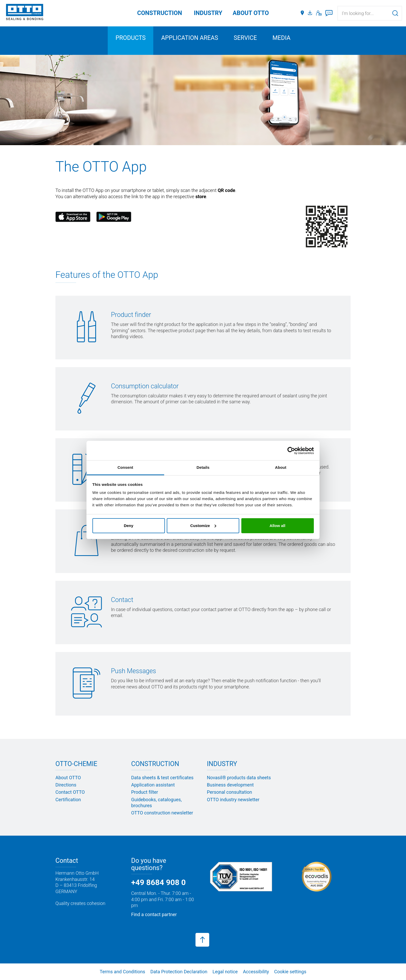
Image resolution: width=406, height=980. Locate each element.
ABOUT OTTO (251, 13)
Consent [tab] (125, 467)
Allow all (277, 526)
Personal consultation (229, 792)
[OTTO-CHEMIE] (25, 13)
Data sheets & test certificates (162, 778)
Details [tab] (203, 467)
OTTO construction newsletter (162, 813)
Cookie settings (290, 972)
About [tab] (281, 467)
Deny (129, 526)
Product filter (145, 792)
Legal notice (225, 972)
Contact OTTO (70, 792)
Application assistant (153, 785)
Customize (203, 526)
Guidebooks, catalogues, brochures (157, 803)
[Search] (395, 13)
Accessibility (256, 972)
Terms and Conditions (122, 972)
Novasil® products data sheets (239, 778)
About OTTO (68, 778)
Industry (208, 13)
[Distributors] (302, 13)
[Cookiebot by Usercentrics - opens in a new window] (291, 451)
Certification (68, 800)
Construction (160, 13)
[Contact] (319, 13)
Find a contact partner (154, 914)
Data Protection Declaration (179, 972)
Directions (66, 785)
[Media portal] (311, 13)
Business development (230, 785)
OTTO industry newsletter (233, 800)
